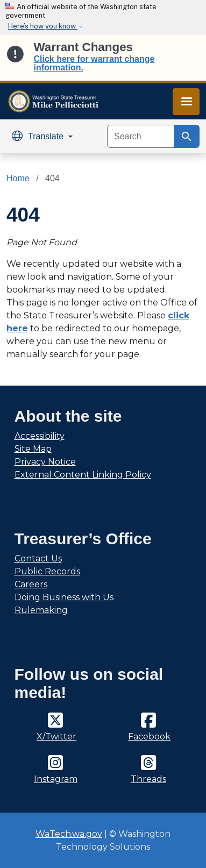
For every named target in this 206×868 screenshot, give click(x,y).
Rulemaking (41, 610)
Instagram (56, 779)
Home (18, 178)
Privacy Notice (45, 462)
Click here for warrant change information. (94, 63)
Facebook (149, 737)
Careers (31, 584)
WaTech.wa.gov (69, 834)
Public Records (47, 571)
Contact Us (38, 558)
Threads (148, 779)
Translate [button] (39, 136)
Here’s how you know (43, 26)
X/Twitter (56, 737)
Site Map (33, 449)
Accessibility (40, 436)
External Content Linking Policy (83, 475)
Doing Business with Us (64, 597)
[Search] (141, 136)
